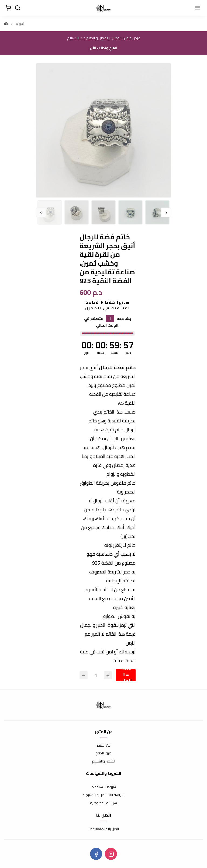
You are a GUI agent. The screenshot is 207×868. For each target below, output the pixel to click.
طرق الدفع (103, 753)
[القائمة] (198, 8)
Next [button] (166, 212)
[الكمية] (96, 675)
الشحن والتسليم (103, 761)
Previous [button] (41, 212)
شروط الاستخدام (104, 787)
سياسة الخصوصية (103, 803)
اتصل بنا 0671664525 (104, 829)
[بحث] (18, 8)
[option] (103, 130)
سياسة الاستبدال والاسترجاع (103, 795)
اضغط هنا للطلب (126, 675)
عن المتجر (104, 745)
